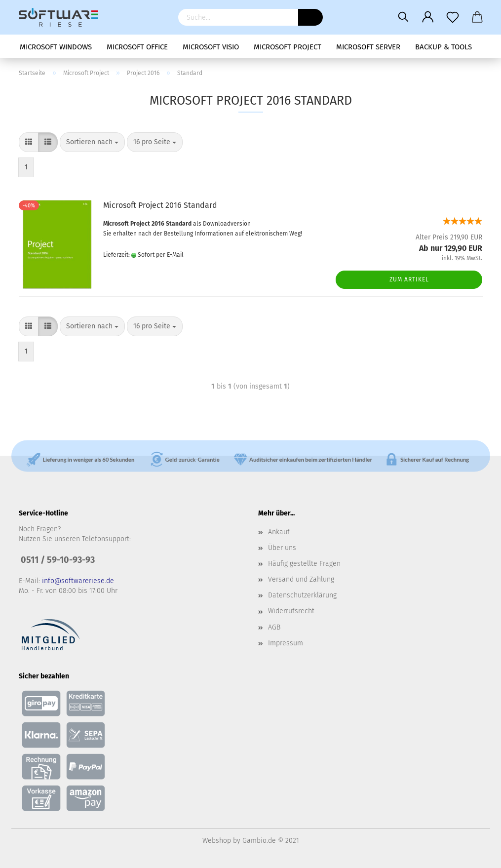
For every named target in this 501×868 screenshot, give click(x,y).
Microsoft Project (288, 47)
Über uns (282, 548)
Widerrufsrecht (291, 611)
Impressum (286, 643)
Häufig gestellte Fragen (304, 564)
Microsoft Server (368, 47)
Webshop (217, 841)
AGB (274, 627)
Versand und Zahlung (301, 579)
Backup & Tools (443, 47)
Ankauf (279, 532)
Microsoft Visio (211, 47)
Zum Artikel (409, 279)
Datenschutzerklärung (302, 595)
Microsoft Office (137, 47)
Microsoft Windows (56, 47)
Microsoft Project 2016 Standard (160, 205)
